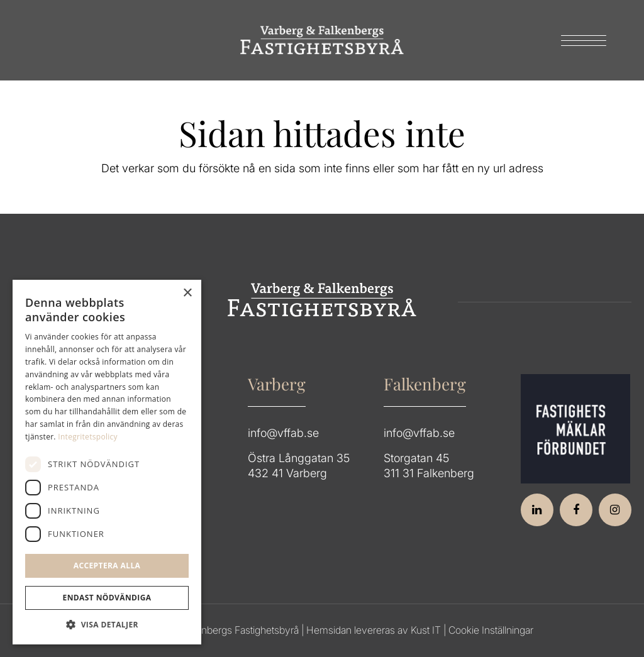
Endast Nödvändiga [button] (107, 598)
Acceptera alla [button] (107, 566)
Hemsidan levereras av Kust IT (374, 630)
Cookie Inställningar (491, 630)
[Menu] (580, 40)
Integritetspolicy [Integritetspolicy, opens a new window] (88, 437)
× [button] (187, 293)
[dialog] (107, 462)
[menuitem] (580, 40)
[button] (107, 625)
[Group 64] (322, 40)
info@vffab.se (283, 433)
